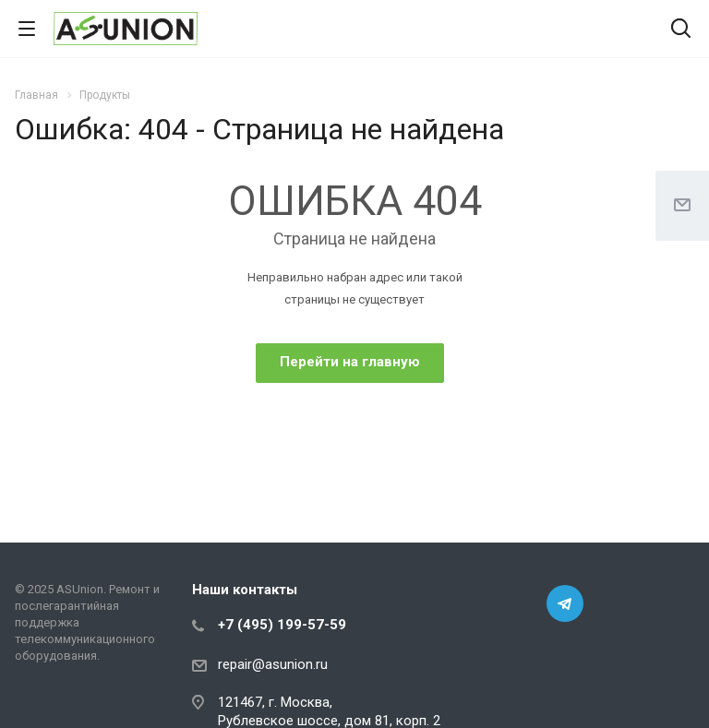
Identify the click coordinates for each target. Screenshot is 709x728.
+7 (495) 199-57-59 (282, 625)
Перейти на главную (350, 362)
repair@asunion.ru (273, 664)
